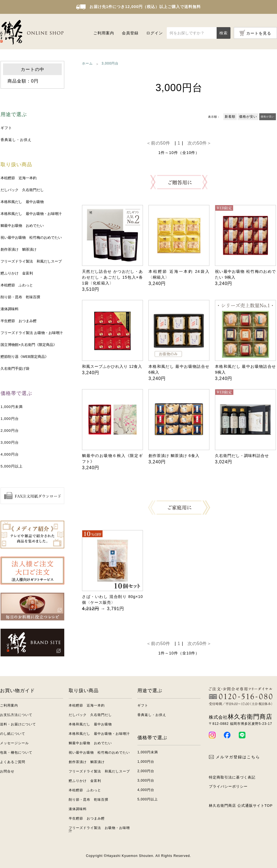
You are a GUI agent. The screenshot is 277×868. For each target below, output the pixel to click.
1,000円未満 (12, 407)
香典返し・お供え (16, 140)
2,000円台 (10, 431)
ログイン (155, 33)
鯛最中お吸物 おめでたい (22, 226)
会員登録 (130, 33)
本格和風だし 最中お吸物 (22, 202)
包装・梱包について (16, 753)
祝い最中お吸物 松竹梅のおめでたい (31, 237)
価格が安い (248, 117)
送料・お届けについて (18, 724)
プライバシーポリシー (228, 786)
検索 (224, 33)
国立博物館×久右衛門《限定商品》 (29, 345)
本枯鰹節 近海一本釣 (19, 178)
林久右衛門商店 (241, 717)
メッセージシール (14, 743)
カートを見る (259, 33)
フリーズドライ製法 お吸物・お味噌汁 (32, 333)
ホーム (87, 63)
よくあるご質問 (13, 762)
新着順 (230, 117)
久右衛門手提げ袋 (15, 368)
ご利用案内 (104, 33)
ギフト (6, 128)
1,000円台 (10, 419)
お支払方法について (16, 715)
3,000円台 (10, 442)
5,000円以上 (12, 466)
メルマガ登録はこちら (234, 757)
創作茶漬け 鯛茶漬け (19, 249)
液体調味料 (10, 309)
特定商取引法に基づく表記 (232, 777)
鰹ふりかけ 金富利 (17, 273)
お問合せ (7, 771)
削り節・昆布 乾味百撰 (20, 297)
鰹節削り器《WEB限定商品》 (25, 357)
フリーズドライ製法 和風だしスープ (31, 261)
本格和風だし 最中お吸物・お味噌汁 (31, 214)
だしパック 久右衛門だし (22, 190)
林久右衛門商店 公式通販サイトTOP (241, 806)
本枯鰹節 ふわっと (17, 285)
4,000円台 (10, 454)
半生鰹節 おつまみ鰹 (19, 321)
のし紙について (13, 734)
